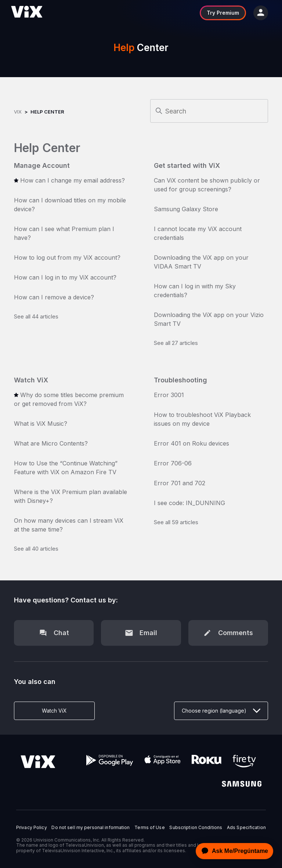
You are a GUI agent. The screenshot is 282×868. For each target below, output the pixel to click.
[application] (232, 851)
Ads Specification (246, 828)
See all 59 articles (176, 522)
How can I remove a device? (54, 297)
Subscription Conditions (196, 828)
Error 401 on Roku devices (191, 443)
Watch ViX (31, 380)
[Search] (209, 111)
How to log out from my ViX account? (67, 257)
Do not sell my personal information (91, 828)
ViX (18, 112)
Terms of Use (149, 828)
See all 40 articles (36, 549)
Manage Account (42, 165)
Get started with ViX (187, 165)
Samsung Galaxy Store (186, 209)
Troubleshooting (180, 380)
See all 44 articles (36, 316)
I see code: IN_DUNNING (189, 503)
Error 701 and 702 (180, 483)
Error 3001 (169, 395)
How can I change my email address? (73, 180)
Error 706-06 (173, 463)
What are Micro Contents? (51, 443)
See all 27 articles (176, 343)
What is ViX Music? (41, 424)
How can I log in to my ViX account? (65, 277)
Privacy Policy (32, 828)
